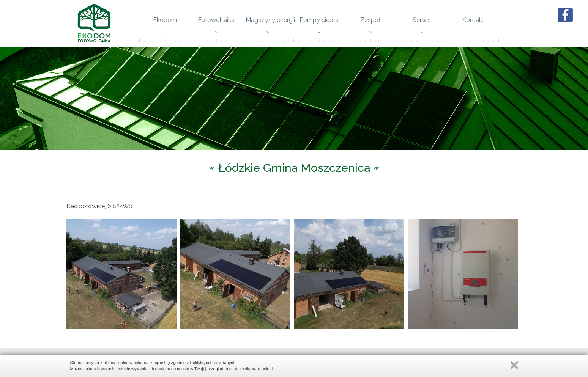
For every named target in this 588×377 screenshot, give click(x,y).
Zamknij (514, 365)
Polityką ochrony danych (213, 363)
